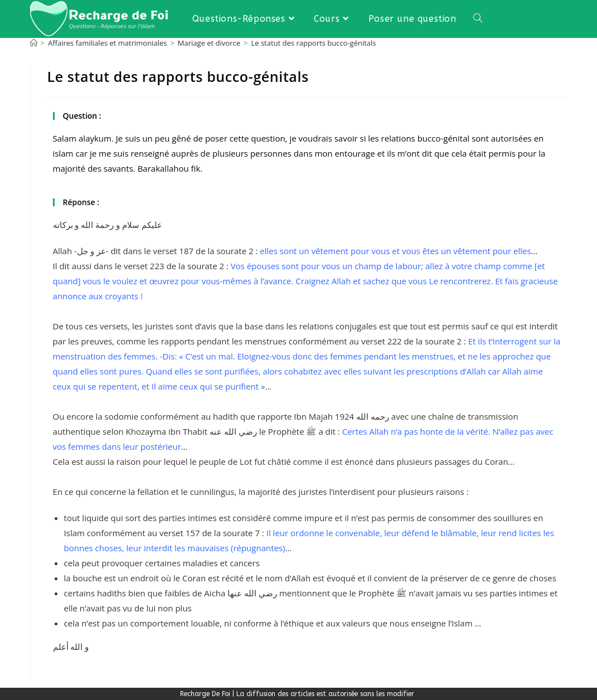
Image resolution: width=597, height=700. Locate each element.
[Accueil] (34, 43)
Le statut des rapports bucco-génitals (313, 43)
